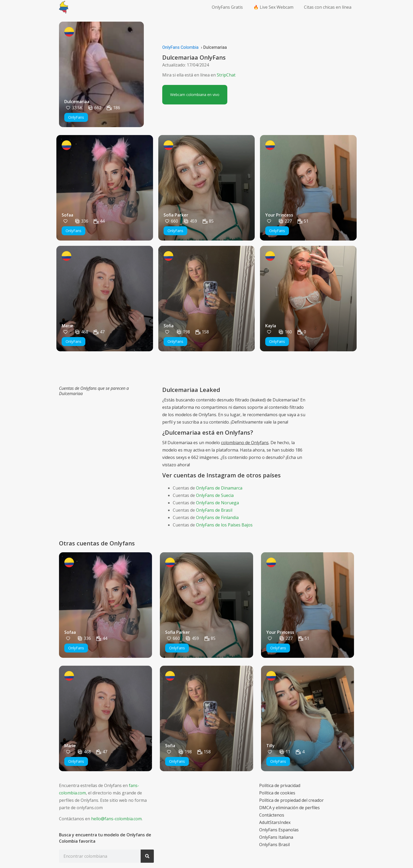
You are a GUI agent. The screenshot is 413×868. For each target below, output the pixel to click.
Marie (67, 326)
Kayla (271, 326)
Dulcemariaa (77, 102)
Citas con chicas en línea (328, 7)
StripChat (226, 75)
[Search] (147, 856)
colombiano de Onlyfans (245, 443)
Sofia (169, 326)
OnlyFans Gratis (227, 7)
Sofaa (67, 215)
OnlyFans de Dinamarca (219, 488)
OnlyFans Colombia (180, 47)
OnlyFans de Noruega (217, 503)
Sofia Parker (176, 215)
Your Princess (279, 215)
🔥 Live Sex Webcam (273, 7)
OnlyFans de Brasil (214, 510)
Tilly (271, 746)
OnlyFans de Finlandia (217, 517)
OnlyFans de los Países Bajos (224, 525)
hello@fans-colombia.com (116, 819)
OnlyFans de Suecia (215, 495)
